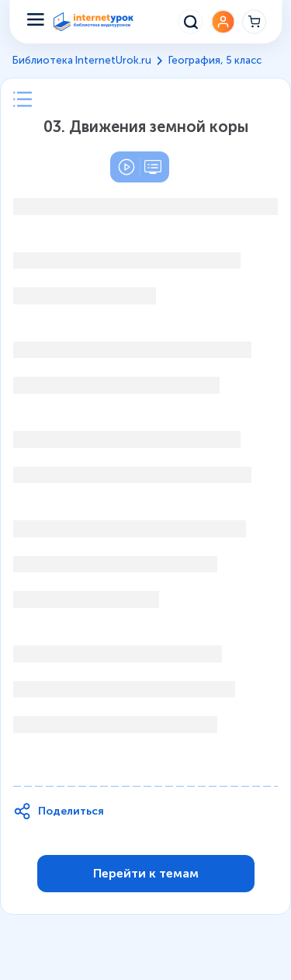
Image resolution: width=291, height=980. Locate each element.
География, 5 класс (215, 60)
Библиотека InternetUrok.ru (82, 60)
